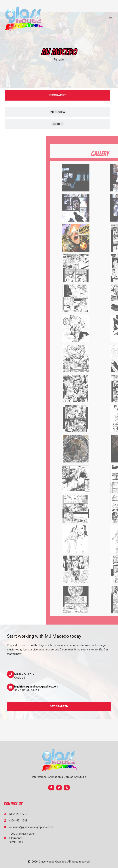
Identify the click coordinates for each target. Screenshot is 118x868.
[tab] (58, 95)
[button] (111, 18)
